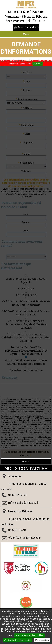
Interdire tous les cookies (17, 640)
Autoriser (38, 64)
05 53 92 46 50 (17, 495)
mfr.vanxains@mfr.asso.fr (24, 503)
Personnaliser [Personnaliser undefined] (42, 640)
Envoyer (26, 462)
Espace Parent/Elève (28, 27)
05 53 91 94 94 (17, 531)
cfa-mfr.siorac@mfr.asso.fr (25, 538)
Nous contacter (15, 21)
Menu (26, 34)
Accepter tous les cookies (29, 635)
